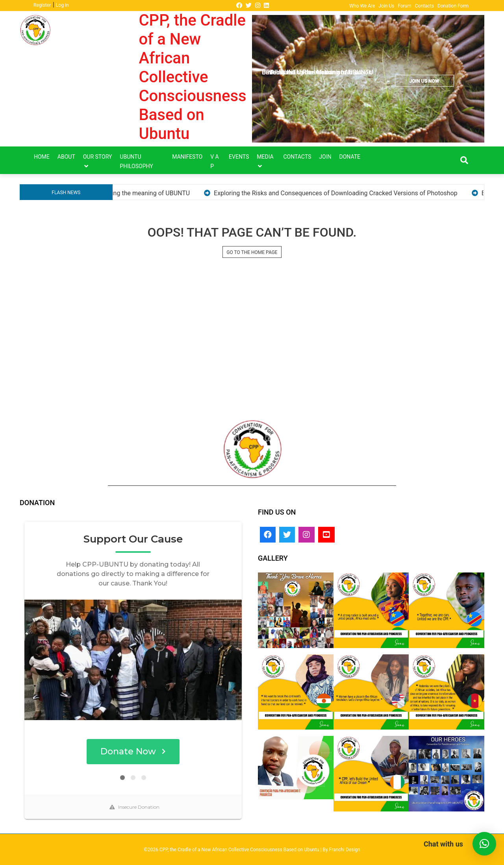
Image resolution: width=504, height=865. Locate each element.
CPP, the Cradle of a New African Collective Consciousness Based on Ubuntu (193, 77)
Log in (62, 5)
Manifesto (187, 157)
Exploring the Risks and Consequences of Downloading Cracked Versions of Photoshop (362, 193)
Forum (405, 6)
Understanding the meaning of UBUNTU (161, 193)
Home (42, 157)
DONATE (350, 157)
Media (265, 157)
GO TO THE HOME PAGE (252, 252)
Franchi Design (345, 850)
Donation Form (453, 6)
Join (325, 157)
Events (239, 157)
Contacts (424, 6)
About (66, 157)
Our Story (98, 157)
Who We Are (362, 6)
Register (42, 5)
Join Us (386, 6)
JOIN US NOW (424, 81)
